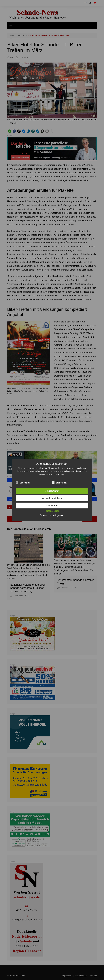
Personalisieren (52, 511)
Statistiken (59, 482)
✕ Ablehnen (52, 505)
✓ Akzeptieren (52, 491)
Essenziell (23, 482)
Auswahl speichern (52, 498)
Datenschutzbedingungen (52, 515)
